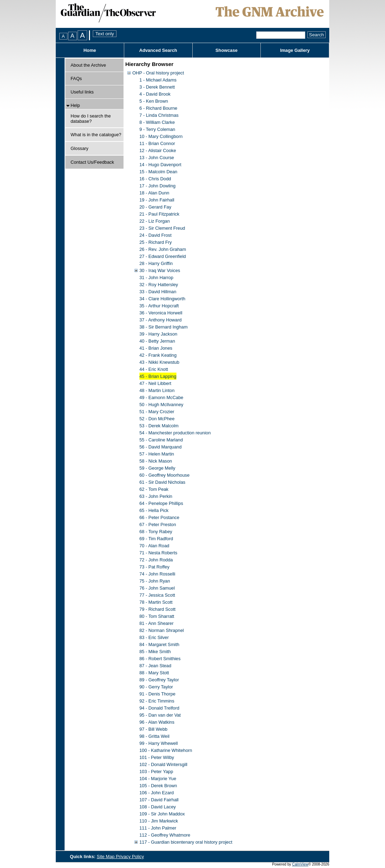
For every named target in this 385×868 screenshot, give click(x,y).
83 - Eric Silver (154, 637)
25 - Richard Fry (156, 242)
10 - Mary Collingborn (161, 136)
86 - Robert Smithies (160, 659)
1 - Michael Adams (158, 80)
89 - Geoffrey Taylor (159, 680)
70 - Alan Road (154, 546)
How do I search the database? (91, 119)
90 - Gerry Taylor (156, 687)
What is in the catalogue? (96, 135)
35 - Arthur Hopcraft (159, 306)
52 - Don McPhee (157, 419)
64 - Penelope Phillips (161, 503)
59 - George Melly (157, 468)
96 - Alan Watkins (157, 722)
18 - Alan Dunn (154, 193)
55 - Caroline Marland (161, 440)
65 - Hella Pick (154, 510)
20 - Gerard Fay (155, 207)
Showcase (227, 50)
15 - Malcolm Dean (158, 172)
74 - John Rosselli (157, 574)
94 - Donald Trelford (159, 708)
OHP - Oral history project (158, 73)
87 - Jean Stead (155, 666)
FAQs (76, 79)
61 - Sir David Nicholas (162, 482)
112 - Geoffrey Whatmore (165, 835)
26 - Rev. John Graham (163, 249)
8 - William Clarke (157, 122)
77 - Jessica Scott (157, 595)
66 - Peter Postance (159, 517)
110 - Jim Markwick (159, 821)
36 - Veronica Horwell (161, 313)
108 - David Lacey (158, 807)
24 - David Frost (155, 235)
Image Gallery (295, 50)
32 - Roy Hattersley (159, 285)
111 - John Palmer (158, 828)
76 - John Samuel (157, 588)
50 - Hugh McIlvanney (161, 405)
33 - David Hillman (158, 292)
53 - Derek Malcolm (159, 426)
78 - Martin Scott (156, 602)
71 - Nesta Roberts (158, 553)
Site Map (106, 857)
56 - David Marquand (161, 447)
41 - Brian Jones (156, 348)
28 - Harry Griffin (156, 263)
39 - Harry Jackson (158, 334)
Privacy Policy (130, 857)
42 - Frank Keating (158, 355)
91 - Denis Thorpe (157, 694)
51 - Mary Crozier (157, 412)
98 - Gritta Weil (154, 736)
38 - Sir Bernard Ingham (164, 327)
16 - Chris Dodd (155, 179)
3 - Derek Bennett (157, 87)
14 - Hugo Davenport (160, 165)
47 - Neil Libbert (155, 383)
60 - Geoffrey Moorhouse (164, 475)
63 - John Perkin (156, 496)
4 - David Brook (155, 94)
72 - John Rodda (156, 560)
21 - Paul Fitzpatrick (159, 214)
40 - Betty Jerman (157, 341)
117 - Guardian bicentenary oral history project (186, 842)
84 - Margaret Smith (159, 644)
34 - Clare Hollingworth (162, 299)
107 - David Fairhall (159, 800)
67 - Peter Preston (158, 525)
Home (90, 50)
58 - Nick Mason (156, 461)
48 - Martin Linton (157, 390)
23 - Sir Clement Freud (162, 228)
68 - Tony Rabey (156, 532)
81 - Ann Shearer (157, 623)
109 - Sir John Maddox (162, 814)
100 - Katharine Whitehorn (166, 750)
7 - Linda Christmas (159, 115)
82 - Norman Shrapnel (162, 630)
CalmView (300, 864)
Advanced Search (158, 50)
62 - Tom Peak (154, 489)
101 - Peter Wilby (157, 757)
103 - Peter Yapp (156, 771)
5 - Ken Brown (154, 101)
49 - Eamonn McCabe (161, 397)
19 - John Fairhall (157, 200)
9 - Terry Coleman (157, 129)
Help (75, 105)
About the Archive (88, 65)
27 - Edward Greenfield (163, 256)
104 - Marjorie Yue (158, 779)
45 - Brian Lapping (158, 376)
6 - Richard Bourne (158, 108)
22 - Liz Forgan (155, 221)
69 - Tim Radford (156, 539)
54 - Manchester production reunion (175, 433)
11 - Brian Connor (157, 143)
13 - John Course (157, 158)
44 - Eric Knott (154, 369)
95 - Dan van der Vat (160, 715)
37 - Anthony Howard (161, 320)
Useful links (82, 92)
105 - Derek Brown (158, 786)
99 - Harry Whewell (159, 743)
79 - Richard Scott (157, 609)
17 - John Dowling (157, 186)
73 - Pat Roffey (154, 567)
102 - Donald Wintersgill (163, 764)
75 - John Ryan (155, 581)
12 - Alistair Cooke (158, 150)
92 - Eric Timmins (157, 701)
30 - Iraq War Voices (160, 270)
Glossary (80, 148)
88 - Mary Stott (154, 673)
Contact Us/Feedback (92, 162)
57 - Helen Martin (157, 454)
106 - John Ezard (157, 793)
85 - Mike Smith (155, 652)
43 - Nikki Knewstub (159, 362)
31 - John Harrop (156, 278)
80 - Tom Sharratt (157, 616)
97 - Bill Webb (153, 729)
